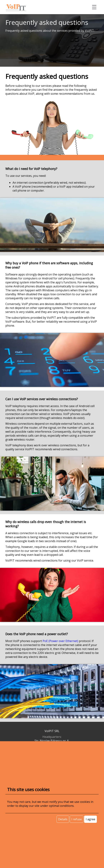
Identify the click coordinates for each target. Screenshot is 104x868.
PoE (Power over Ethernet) (60, 641)
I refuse (77, 819)
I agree (90, 819)
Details (63, 819)
